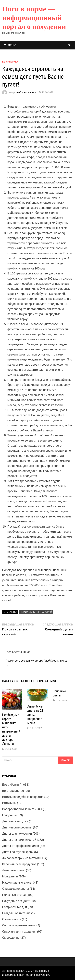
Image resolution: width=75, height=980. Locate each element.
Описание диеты (59, 693)
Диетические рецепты (17, 827)
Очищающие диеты (16, 889)
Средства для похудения (19, 932)
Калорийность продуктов (19, 864)
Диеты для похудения (17, 834)
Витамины (9, 803)
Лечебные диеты (14, 870)
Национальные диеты (17, 883)
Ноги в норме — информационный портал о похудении (34, 18)
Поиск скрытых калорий (36, 612)
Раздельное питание (16, 913)
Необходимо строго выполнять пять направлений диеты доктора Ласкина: (11, 729)
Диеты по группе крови (18, 852)
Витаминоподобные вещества (23, 797)
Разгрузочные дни (14, 907)
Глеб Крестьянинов (26, 92)
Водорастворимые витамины (22, 809)
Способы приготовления (19, 925)
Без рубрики (10, 62)
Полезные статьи (14, 895)
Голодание (9, 815)
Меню (10, 45)
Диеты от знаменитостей (19, 840)
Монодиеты (10, 876)
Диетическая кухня (15, 821)
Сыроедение (11, 938)
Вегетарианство (13, 791)
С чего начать (12, 919)
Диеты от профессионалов (21, 846)
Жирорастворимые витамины (22, 858)
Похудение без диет (16, 901)
